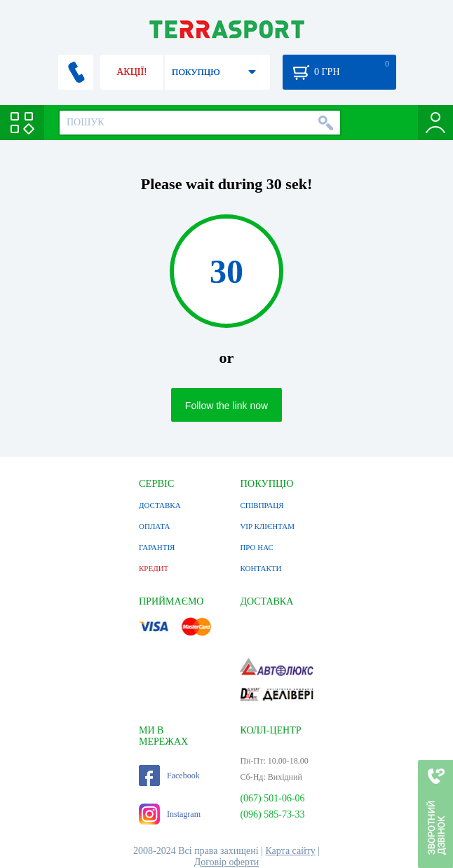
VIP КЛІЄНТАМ (267, 526)
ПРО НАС (257, 547)
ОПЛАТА (154, 526)
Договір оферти (227, 862)
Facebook (169, 776)
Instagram (170, 814)
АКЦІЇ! (132, 72)
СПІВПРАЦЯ (262, 505)
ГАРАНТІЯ (157, 547)
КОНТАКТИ (261, 568)
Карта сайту (290, 851)
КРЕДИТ (154, 568)
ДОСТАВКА (160, 505)
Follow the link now (226, 406)
